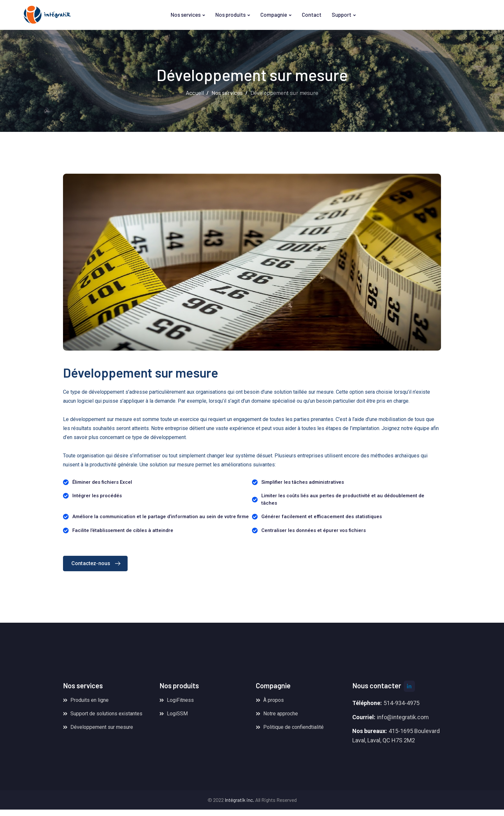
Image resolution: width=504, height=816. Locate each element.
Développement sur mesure (102, 727)
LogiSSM (177, 714)
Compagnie (274, 14)
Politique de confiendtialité (293, 727)
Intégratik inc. (239, 800)
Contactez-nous (97, 563)
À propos (274, 700)
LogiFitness (180, 700)
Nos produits (230, 14)
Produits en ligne (90, 700)
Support (342, 14)
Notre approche (281, 714)
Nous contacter (377, 685)
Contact (312, 14)
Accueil (195, 93)
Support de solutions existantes (106, 714)
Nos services (186, 14)
